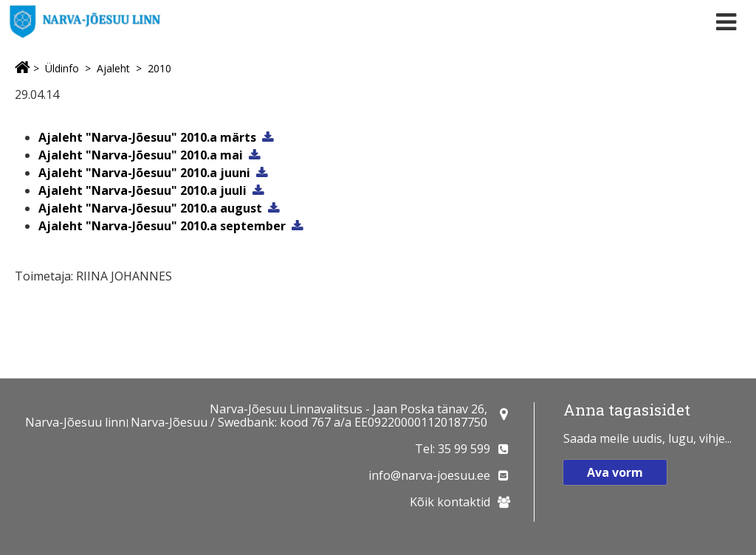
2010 (159, 68)
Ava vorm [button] (615, 472)
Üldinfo (62, 68)
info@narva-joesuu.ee (429, 475)
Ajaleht (113, 68)
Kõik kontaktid (450, 502)
